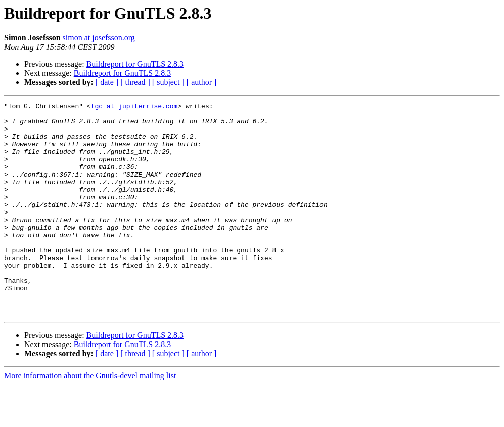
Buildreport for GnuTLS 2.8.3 (135, 64)
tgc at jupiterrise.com (134, 107)
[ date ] (107, 82)
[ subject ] (168, 82)
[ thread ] (135, 82)
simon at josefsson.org (99, 38)
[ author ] (202, 82)
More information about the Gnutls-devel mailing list (90, 418)
